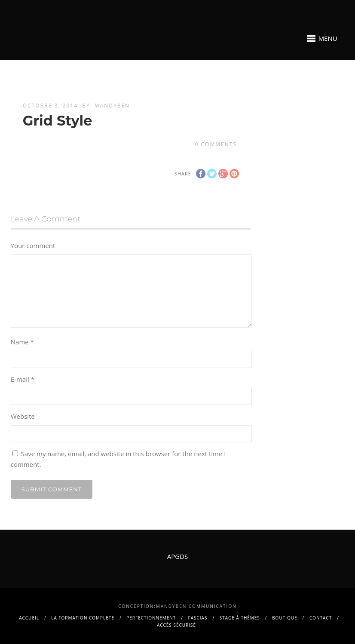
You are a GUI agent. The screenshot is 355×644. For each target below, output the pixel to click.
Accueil (29, 618)
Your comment (33, 245)
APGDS (178, 556)
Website (23, 416)
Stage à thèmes (240, 618)
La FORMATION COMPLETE (83, 618)
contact (321, 618)
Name (22, 342)
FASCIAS (198, 618)
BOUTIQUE (285, 618)
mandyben (112, 106)
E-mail (23, 379)
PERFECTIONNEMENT (151, 618)
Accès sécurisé (176, 625)
